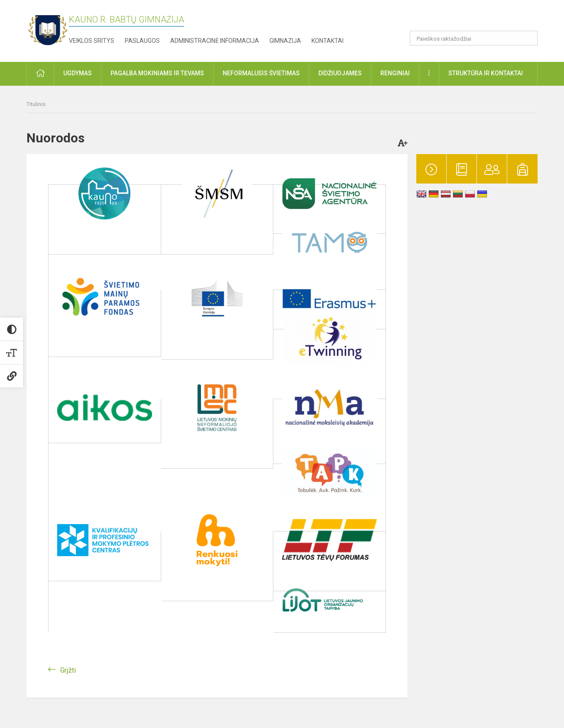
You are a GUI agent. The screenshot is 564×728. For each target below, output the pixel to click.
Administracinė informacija (215, 41)
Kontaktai (327, 41)
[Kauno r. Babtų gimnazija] (48, 29)
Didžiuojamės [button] (340, 73)
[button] (478, 18)
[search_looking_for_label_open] (528, 38)
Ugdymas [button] (78, 73)
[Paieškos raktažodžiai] (474, 38)
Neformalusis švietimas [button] (261, 73)
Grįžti (68, 670)
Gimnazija (285, 41)
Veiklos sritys (92, 41)
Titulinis (36, 104)
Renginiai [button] (395, 73)
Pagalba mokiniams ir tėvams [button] (157, 73)
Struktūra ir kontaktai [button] (486, 73)
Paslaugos (142, 41)
